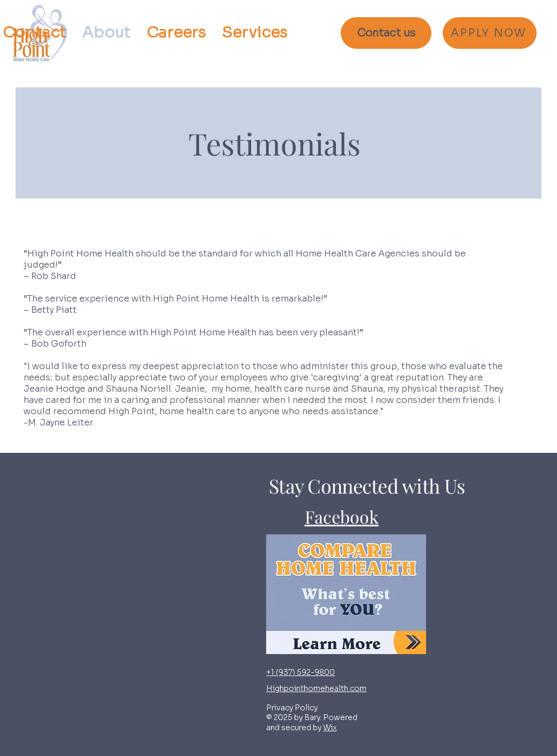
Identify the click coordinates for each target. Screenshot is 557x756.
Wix (330, 728)
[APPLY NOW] (490, 33)
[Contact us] (386, 33)
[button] (254, 33)
